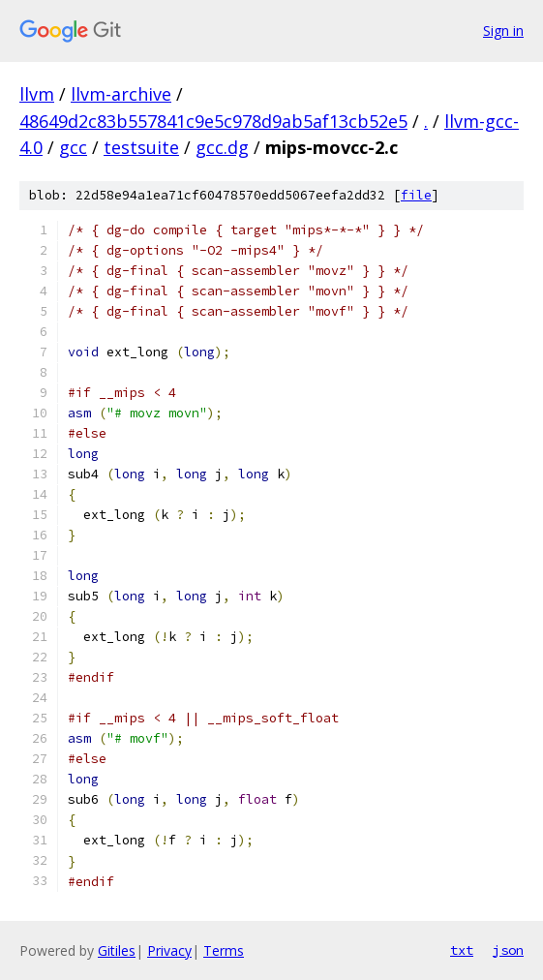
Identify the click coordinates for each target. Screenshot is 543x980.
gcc (73, 147)
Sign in (503, 31)
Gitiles (117, 950)
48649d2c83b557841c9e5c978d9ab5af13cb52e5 (213, 121)
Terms (224, 950)
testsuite (141, 147)
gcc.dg (222, 147)
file (416, 195)
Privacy (169, 950)
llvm (37, 94)
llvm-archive (121, 94)
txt (462, 950)
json (508, 950)
